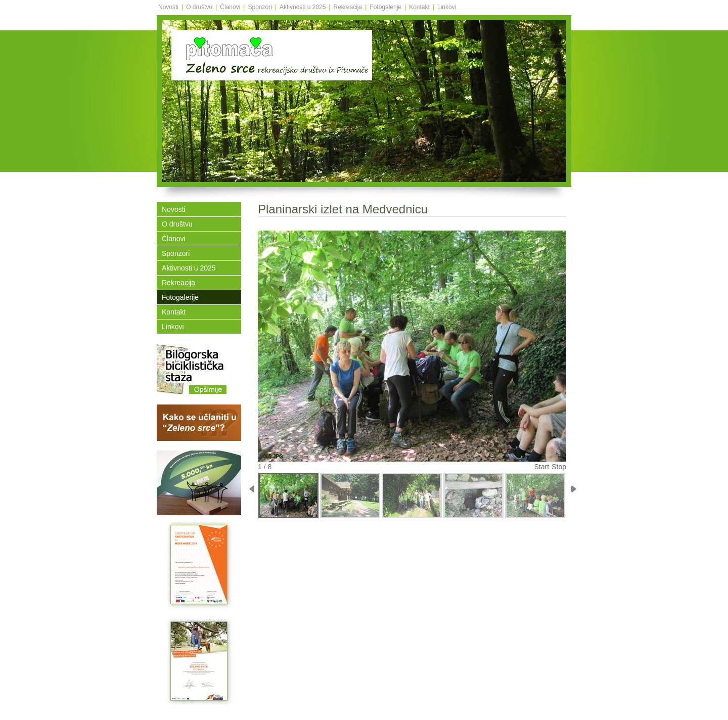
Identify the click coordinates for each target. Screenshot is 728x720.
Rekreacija (348, 7)
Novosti (168, 7)
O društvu (199, 7)
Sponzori (260, 7)
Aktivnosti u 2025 (303, 7)
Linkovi (447, 7)
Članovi (230, 7)
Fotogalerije (385, 7)
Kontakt (419, 7)
